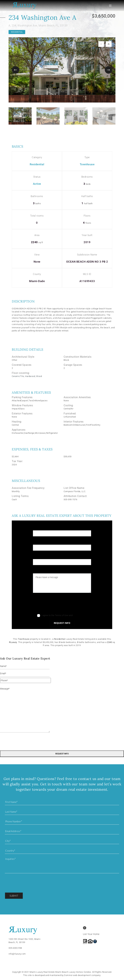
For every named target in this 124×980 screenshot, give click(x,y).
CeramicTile (18, 376)
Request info (62, 623)
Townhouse (87, 164)
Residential (17, 32)
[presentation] (57, 604)
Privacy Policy (80, 615)
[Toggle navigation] (114, 6)
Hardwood (30, 376)
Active (37, 184)
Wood (39, 376)
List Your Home (91, 934)
